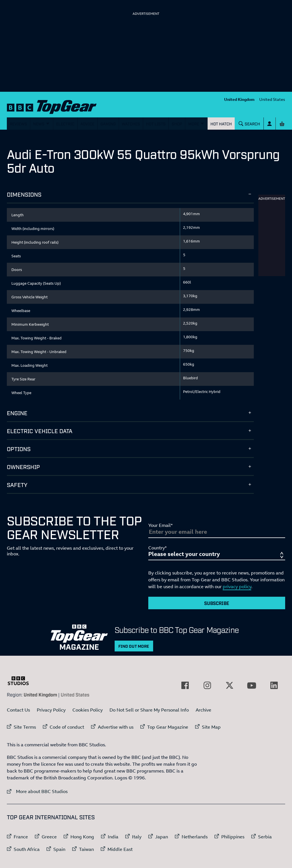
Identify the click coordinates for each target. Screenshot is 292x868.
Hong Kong (82, 837)
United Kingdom (239, 99)
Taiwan (86, 849)
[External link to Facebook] (185, 685)
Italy (137, 837)
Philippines (233, 837)
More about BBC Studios (37, 791)
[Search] (250, 124)
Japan (162, 837)
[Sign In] (270, 124)
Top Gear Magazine (168, 727)
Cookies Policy (88, 710)
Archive (203, 710)
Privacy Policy (51, 710)
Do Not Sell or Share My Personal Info (149, 710)
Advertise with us (116, 727)
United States (272, 99)
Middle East (120, 849)
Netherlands (195, 837)
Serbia (265, 837)
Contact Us (18, 710)
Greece (49, 837)
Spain (59, 849)
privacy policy (237, 586)
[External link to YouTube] (252, 685)
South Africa (27, 849)
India (113, 837)
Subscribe (217, 603)
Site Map (211, 727)
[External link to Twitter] (230, 685)
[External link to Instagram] (207, 685)
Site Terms (25, 727)
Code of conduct (67, 727)
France (21, 837)
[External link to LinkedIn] (274, 685)
